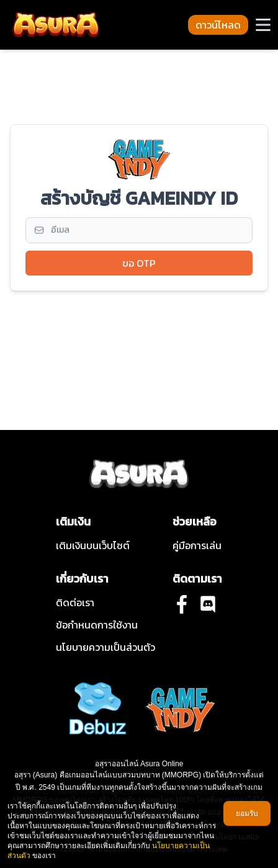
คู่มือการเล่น (197, 545)
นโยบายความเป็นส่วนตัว (105, 647)
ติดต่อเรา (75, 602)
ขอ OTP (139, 263)
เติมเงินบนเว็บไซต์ (93, 545)
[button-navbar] (263, 25)
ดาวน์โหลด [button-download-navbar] (218, 25)
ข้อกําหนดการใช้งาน (97, 625)
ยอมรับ (247, 813)
